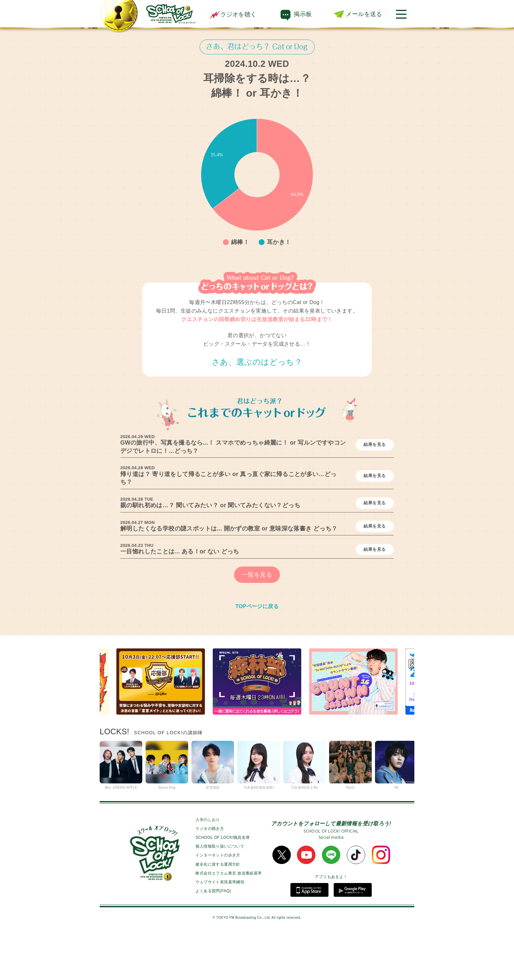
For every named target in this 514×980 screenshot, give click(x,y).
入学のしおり (208, 865)
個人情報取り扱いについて (220, 892)
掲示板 (303, 14)
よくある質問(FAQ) (213, 937)
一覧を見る (257, 620)
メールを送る (364, 14)
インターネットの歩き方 (218, 901)
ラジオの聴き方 (210, 874)
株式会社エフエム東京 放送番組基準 (228, 919)
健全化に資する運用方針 (218, 910)
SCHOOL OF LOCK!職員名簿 (222, 883)
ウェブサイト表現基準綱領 (220, 928)
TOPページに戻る (257, 652)
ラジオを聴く (233, 14)
